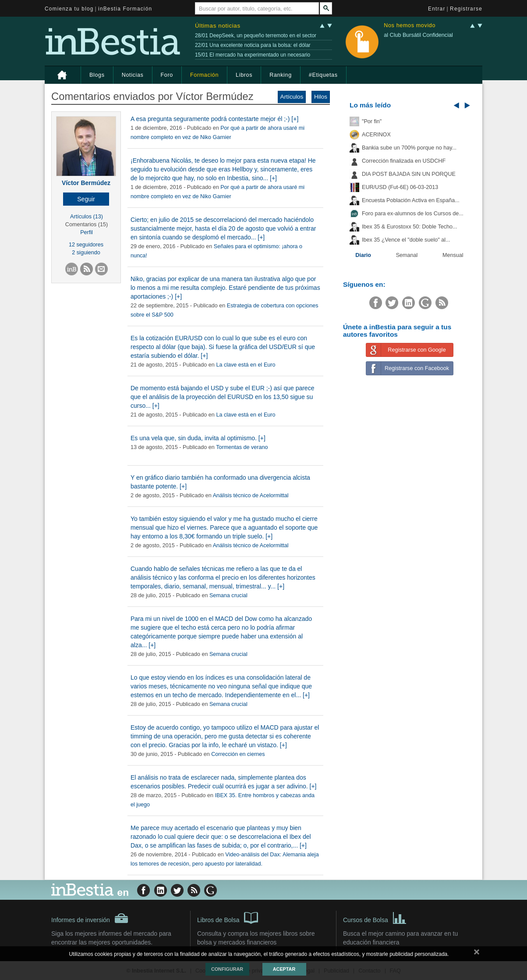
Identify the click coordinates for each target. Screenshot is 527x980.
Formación (204, 75)
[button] (86, 199)
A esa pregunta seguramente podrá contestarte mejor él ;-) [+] (214, 119)
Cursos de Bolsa (375, 917)
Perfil (87, 232)
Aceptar (284, 969)
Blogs (97, 75)
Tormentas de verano (242, 447)
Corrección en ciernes (238, 754)
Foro (167, 75)
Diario (363, 255)
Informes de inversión (90, 918)
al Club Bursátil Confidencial (418, 35)
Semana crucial (228, 595)
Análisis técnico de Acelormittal (251, 495)
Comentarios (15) (87, 225)
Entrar (437, 9)
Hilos (321, 97)
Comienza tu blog (69, 9)
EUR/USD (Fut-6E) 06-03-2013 (400, 187)
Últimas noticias (218, 26)
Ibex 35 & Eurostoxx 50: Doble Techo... (410, 227)
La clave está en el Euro (246, 365)
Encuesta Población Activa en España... (411, 200)
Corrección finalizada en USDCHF (404, 161)
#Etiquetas (323, 75)
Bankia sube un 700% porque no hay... (409, 148)
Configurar (227, 969)
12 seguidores (86, 245)
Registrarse (466, 9)
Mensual (453, 255)
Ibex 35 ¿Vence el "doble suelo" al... (406, 240)
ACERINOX (376, 135)
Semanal (407, 255)
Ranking (281, 75)
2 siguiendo (86, 253)
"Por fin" (372, 121)
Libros (244, 75)
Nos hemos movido (410, 26)
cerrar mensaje (477, 954)
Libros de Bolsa (228, 917)
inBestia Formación (125, 9)
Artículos (292, 97)
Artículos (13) (87, 217)
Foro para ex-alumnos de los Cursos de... (413, 214)
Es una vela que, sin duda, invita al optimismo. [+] (198, 438)
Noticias (133, 75)
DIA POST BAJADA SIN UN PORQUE (409, 174)
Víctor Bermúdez (86, 183)
